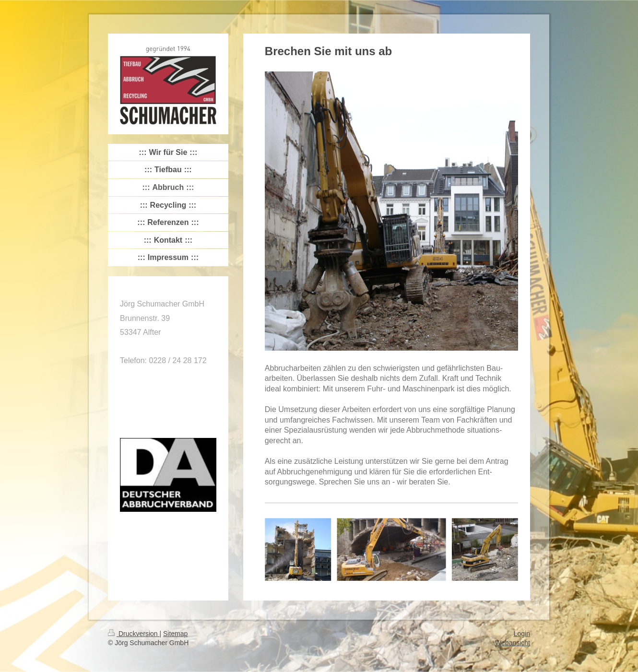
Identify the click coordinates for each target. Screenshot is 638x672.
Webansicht (513, 643)
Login (522, 634)
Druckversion (134, 634)
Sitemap (175, 634)
